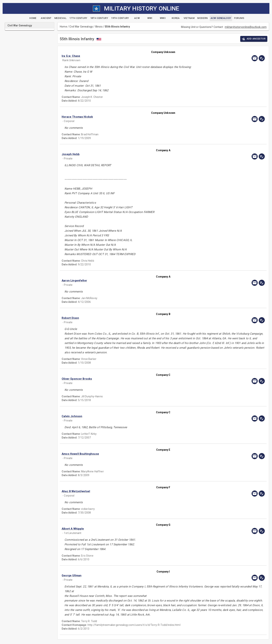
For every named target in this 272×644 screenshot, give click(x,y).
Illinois (99, 27)
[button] (133, 56)
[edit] (262, 58)
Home (63, 27)
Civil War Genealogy (81, 27)
